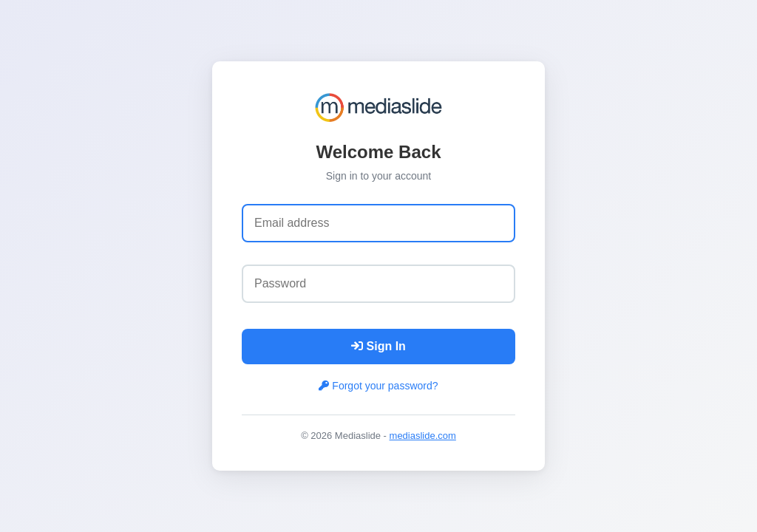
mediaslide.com (423, 436)
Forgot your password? (378, 386)
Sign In (378, 346)
